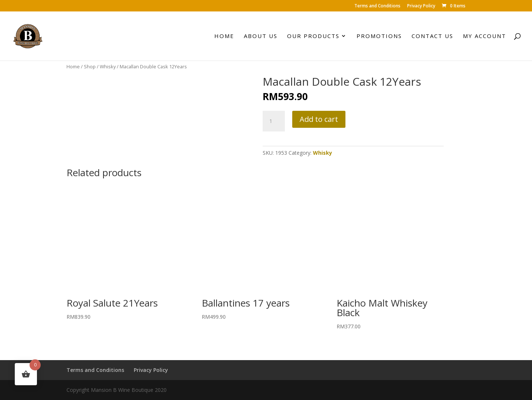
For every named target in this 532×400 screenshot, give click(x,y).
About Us (261, 36)
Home (224, 36)
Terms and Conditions (377, 6)
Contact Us (432, 36)
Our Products (313, 36)
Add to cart (319, 119)
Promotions (379, 36)
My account (485, 36)
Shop (90, 66)
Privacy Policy (421, 6)
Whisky (108, 66)
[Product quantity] (274, 121)
